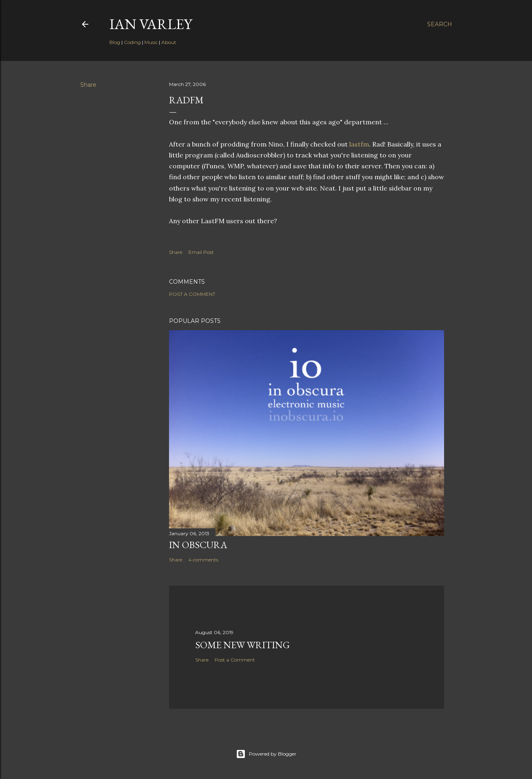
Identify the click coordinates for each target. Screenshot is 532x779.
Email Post (201, 252)
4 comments (203, 560)
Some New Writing (242, 645)
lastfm (359, 144)
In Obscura (198, 545)
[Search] (440, 24)
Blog (115, 42)
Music (151, 42)
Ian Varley (151, 24)
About (169, 42)
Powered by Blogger (266, 754)
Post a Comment (192, 294)
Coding (132, 42)
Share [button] (88, 85)
